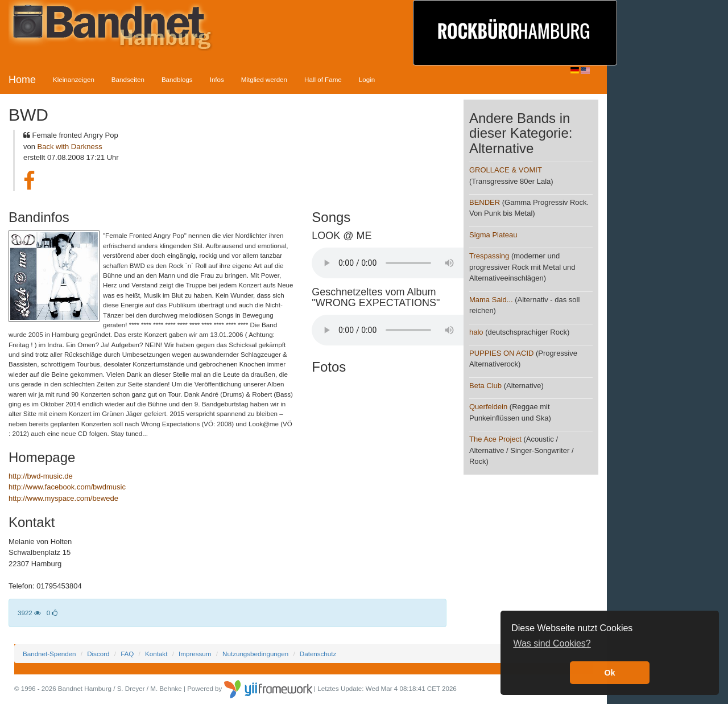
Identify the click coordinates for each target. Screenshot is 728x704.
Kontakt (156, 654)
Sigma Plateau (493, 235)
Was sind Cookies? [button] (552, 643)
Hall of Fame (323, 79)
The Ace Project (495, 439)
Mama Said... (491, 300)
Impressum (195, 654)
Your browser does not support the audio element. (397, 263)
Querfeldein (488, 407)
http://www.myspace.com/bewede (63, 498)
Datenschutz (318, 654)
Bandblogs (177, 79)
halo (476, 332)
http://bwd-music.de (41, 476)
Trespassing (489, 256)
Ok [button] (609, 673)
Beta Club (485, 386)
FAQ (127, 654)
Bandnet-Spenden (49, 654)
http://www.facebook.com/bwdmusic (67, 487)
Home (22, 80)
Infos (217, 79)
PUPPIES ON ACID (501, 353)
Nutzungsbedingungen (255, 654)
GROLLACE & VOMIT (506, 170)
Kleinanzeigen (74, 79)
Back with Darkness (70, 147)
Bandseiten (128, 79)
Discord (98, 654)
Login (367, 79)
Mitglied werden (264, 79)
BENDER (485, 202)
